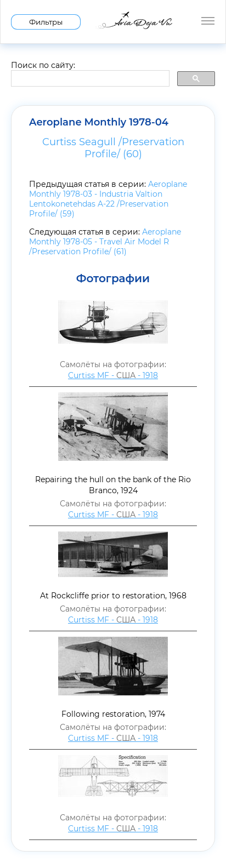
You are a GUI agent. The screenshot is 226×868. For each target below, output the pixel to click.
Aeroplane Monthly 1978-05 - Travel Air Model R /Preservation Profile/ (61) (105, 242)
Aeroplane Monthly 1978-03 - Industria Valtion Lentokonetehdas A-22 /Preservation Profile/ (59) (108, 199)
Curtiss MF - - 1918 (113, 375)
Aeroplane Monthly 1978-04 (99, 122)
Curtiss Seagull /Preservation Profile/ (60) (113, 148)
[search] (89, 79)
